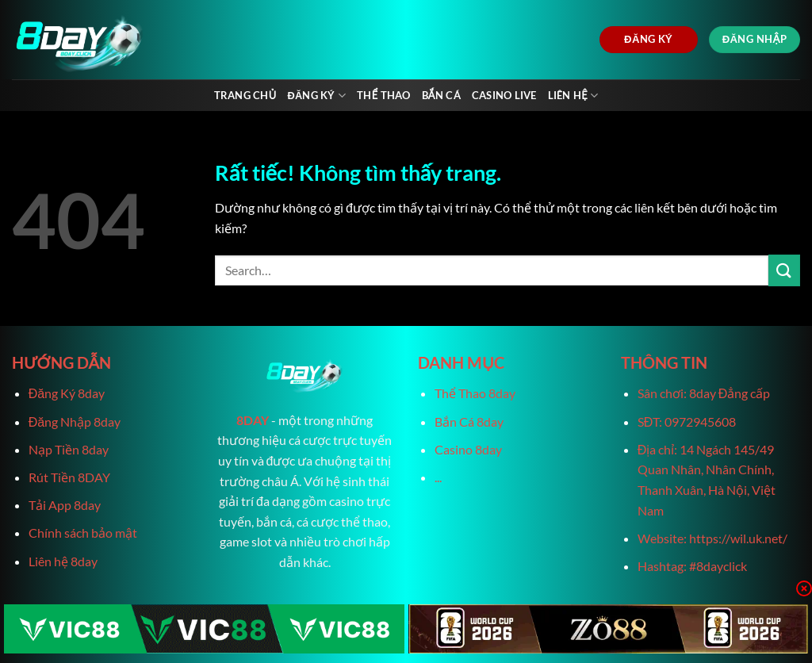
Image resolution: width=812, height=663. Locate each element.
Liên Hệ (573, 96)
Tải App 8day (65, 505)
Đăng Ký (316, 96)
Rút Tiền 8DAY (69, 477)
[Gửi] (784, 270)
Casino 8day (468, 449)
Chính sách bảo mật (83, 533)
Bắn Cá (441, 95)
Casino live (504, 95)
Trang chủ (245, 95)
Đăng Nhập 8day (75, 422)
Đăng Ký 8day (67, 393)
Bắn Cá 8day (469, 422)
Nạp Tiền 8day (69, 449)
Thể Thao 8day (475, 393)
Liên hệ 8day (63, 561)
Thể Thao (383, 95)
